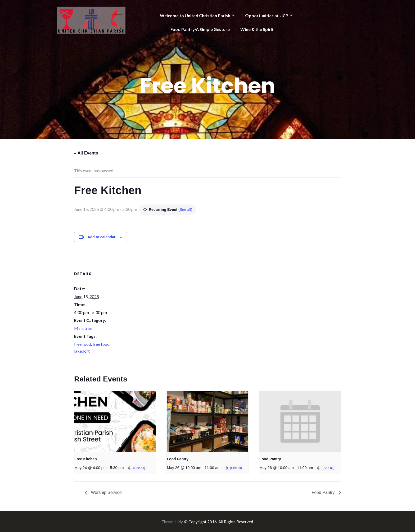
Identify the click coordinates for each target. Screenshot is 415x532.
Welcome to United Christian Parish (195, 15)
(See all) (185, 210)
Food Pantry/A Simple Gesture (200, 29)
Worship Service (106, 492)
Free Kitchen (86, 459)
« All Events (86, 153)
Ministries (83, 328)
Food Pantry (178, 459)
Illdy (179, 522)
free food (83, 344)
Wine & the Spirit (257, 29)
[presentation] (115, 421)
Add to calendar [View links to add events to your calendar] (102, 237)
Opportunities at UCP (267, 15)
